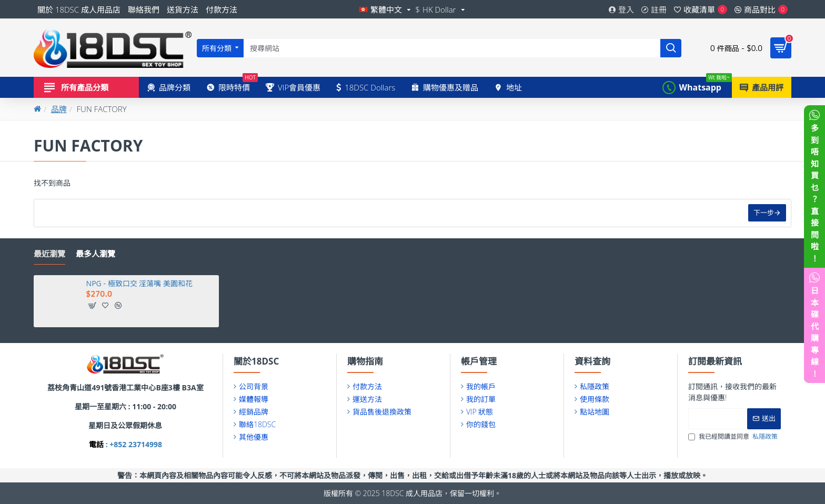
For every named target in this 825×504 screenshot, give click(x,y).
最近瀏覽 (49, 254)
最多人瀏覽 (95, 254)
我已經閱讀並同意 (734, 437)
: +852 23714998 (133, 444)
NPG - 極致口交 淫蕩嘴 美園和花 (139, 284)
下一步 (763, 213)
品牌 (59, 109)
